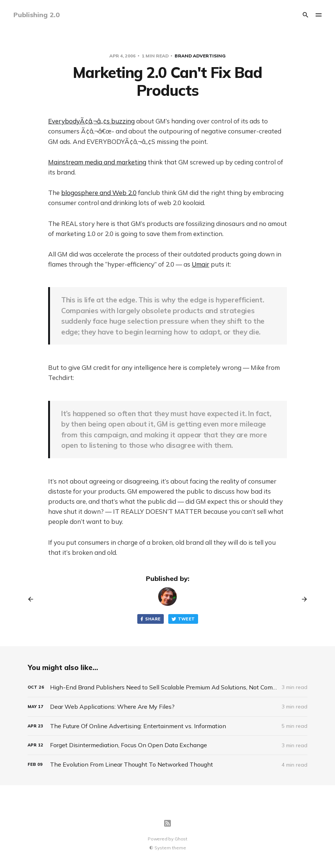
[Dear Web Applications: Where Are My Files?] (167, 707)
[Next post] (302, 599)
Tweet (183, 619)
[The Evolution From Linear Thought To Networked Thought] (167, 765)
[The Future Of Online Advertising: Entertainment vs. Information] (167, 726)
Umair (201, 264)
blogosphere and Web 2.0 (99, 193)
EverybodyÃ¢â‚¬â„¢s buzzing (91, 121)
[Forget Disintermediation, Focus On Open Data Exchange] (167, 745)
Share (150, 619)
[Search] (306, 15)
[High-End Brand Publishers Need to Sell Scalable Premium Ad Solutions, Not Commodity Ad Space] (167, 687)
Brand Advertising (200, 56)
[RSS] (167, 823)
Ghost (181, 839)
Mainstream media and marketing (97, 162)
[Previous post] (33, 599)
